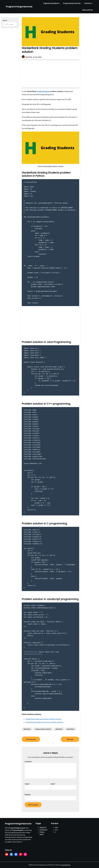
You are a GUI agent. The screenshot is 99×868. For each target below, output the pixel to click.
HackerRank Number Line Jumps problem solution (44, 722)
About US (43, 827)
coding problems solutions (43, 729)
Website (28, 795)
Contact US (43, 830)
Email (53, 784)
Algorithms (27, 729)
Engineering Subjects (51, 3)
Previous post (31, 739)
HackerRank (70, 729)
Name (27, 784)
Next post (70, 739)
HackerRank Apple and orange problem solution (44, 719)
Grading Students (43, 91)
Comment (28, 761)
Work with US (87, 10)
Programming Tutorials (72, 3)
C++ (56, 830)
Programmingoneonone (19, 7)
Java (56, 827)
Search (5, 20)
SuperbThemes (66, 865)
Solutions (88, 3)
